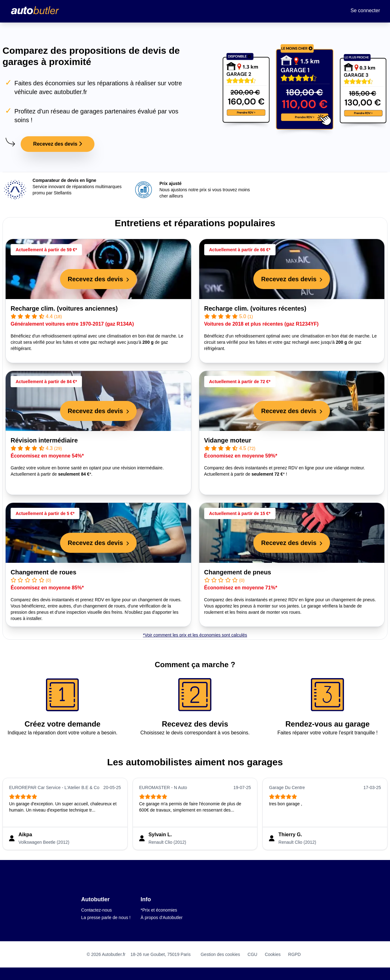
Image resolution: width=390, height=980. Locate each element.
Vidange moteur (228, 440)
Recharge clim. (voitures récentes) (255, 308)
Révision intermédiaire (44, 440)
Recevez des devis (58, 144)
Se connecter (365, 10)
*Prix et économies (159, 910)
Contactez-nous (97, 910)
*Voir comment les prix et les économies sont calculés (195, 635)
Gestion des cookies (220, 954)
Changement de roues (43, 572)
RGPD (294, 954)
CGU (253, 954)
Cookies (273, 954)
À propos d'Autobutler (162, 917)
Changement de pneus (238, 572)
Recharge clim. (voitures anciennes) (64, 308)
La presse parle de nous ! (106, 917)
